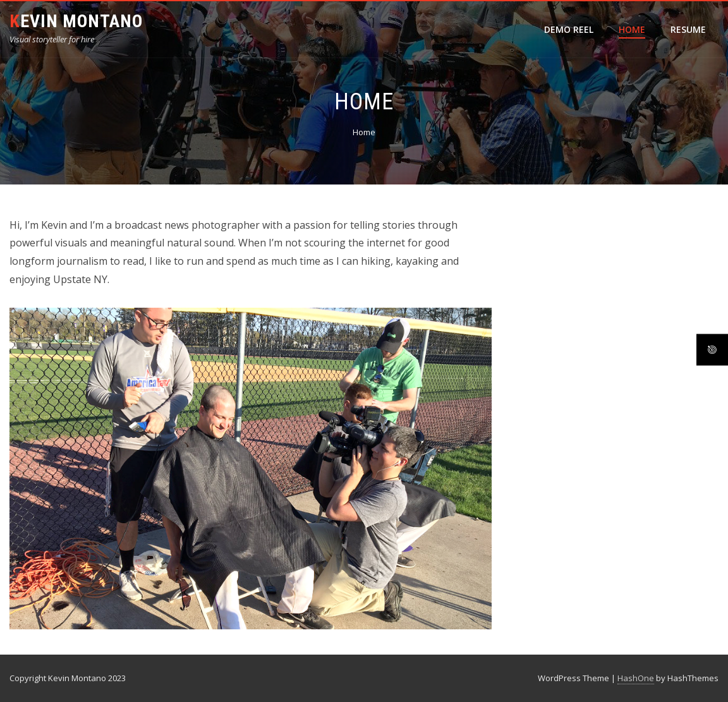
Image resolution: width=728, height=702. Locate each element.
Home (632, 29)
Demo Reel (569, 29)
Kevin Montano (76, 21)
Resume (688, 29)
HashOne (636, 678)
